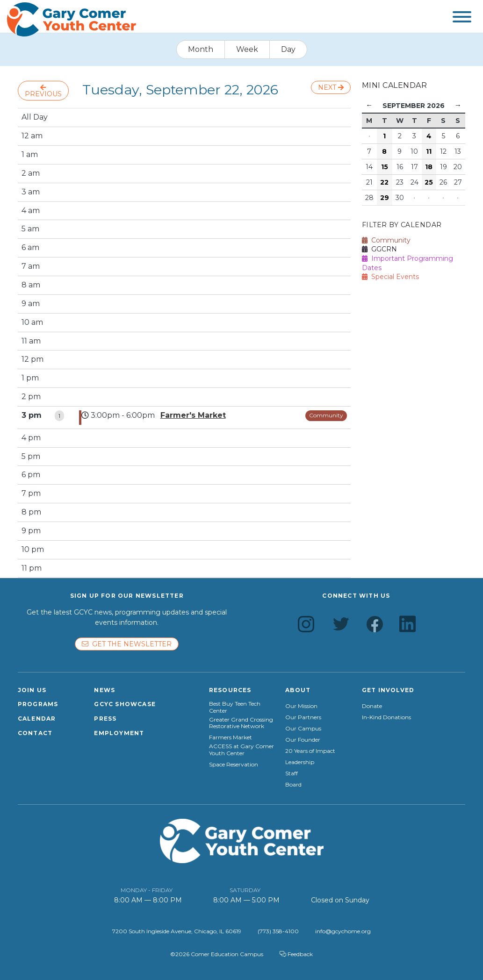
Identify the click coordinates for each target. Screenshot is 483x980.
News (105, 690)
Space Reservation (234, 765)
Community (326, 415)
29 (385, 198)
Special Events (390, 277)
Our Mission (301, 706)
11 (429, 151)
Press (105, 719)
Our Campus (303, 729)
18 (429, 167)
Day (288, 49)
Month (201, 49)
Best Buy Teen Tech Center (235, 707)
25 (429, 182)
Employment (119, 733)
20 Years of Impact (310, 751)
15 (385, 167)
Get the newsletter (127, 644)
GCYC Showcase (125, 704)
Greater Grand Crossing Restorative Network (241, 723)
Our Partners (303, 717)
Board (293, 785)
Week (247, 49)
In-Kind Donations (386, 717)
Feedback (296, 954)
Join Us (32, 690)
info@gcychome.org (343, 931)
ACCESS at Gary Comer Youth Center (241, 750)
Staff (292, 773)
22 (384, 182)
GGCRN (379, 249)
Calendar (37, 719)
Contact (35, 733)
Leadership (300, 762)
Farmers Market (231, 737)
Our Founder (303, 740)
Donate (372, 706)
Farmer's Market (193, 415)
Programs (38, 704)
